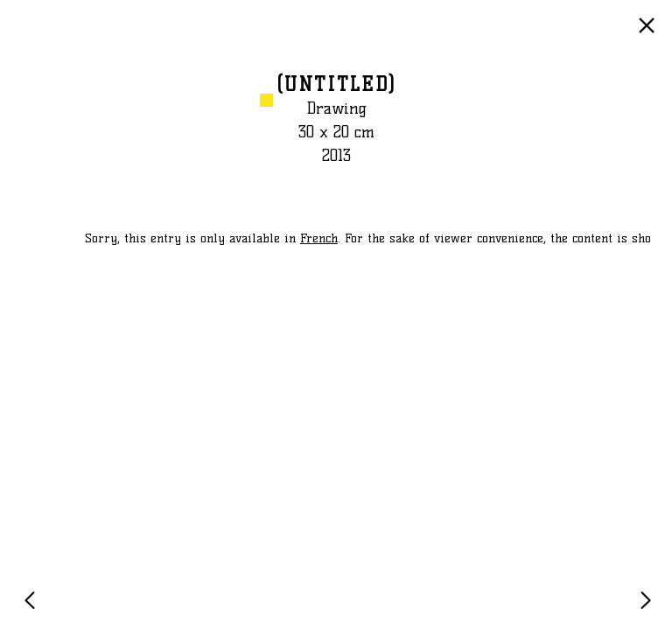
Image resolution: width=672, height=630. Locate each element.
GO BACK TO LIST (649, 34)
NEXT (649, 608)
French (319, 238)
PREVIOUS (33, 608)
